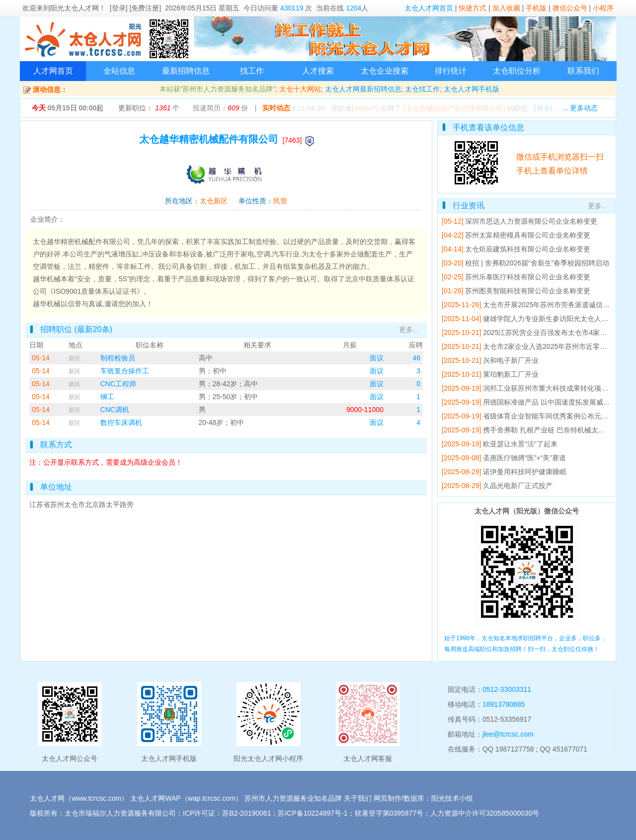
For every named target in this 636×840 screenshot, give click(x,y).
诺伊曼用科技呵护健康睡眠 (525, 472)
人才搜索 (318, 71)
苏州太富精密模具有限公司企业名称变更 (528, 235)
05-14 (41, 358)
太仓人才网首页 (429, 8)
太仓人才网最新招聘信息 (363, 89)
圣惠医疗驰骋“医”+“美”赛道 (524, 458)
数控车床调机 (121, 422)
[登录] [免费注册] (135, 8)
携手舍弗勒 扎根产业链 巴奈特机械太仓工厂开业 (558, 430)
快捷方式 (473, 8)
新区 (75, 358)
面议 (377, 358)
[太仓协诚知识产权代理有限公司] (454, 108)
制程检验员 (118, 358)
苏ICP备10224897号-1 (313, 813)
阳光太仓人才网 (75, 8)
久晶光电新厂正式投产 (518, 486)
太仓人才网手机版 (472, 89)
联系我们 (583, 71)
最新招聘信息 (186, 71)
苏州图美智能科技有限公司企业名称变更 (528, 291)
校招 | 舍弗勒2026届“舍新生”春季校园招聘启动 (537, 263)
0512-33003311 (507, 689)
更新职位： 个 (149, 108)
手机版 (536, 8)
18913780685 (504, 704)
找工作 (252, 71)
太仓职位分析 (517, 71)
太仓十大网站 (300, 89)
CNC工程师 (118, 384)
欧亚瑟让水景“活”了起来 (520, 444)
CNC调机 (115, 410)
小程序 (603, 8)
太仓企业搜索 (385, 71)
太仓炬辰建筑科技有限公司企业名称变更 (528, 249)
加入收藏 (506, 8)
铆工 (107, 397)
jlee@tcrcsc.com (508, 734)
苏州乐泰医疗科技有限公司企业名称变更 (528, 277)
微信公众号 (570, 8)
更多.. (408, 330)
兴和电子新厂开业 (511, 360)
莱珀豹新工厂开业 (511, 374)
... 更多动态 (580, 108)
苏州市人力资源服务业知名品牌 (293, 798)
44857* (365, 108)
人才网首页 (53, 71)
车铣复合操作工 (125, 371)
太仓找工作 (422, 89)
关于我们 (358, 798)
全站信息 (119, 71)
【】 (559, 108)
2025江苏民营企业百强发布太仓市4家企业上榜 (555, 333)
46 (416, 358)
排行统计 (451, 71)
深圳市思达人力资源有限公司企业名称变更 (531, 221)
